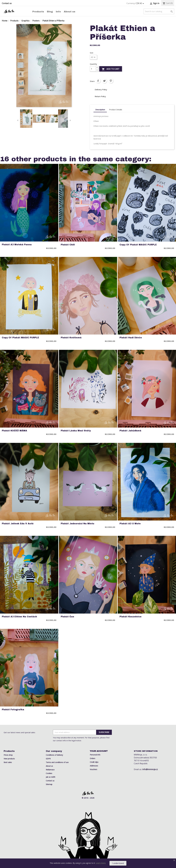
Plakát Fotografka (13, 710)
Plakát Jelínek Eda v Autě (18, 524)
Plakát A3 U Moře (130, 524)
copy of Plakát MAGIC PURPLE (138, 245)
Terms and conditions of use (57, 762)
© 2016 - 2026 (88, 798)
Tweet (104, 81)
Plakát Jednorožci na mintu (77, 524)
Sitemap (49, 784)
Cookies (49, 773)
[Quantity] (93, 69)
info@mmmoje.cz (150, 769)
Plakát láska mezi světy (76, 431)
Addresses (94, 766)
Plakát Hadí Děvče (131, 338)
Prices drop (8, 755)
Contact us (7, 3)
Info (58, 12)
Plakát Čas (67, 617)
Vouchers (93, 769)
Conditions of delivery (54, 755)
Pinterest (111, 81)
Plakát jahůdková (130, 431)
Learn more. (101, 863)
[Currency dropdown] (140, 3)
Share (98, 81)
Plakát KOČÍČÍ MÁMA (14, 431)
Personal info (95, 755)
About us (70, 12)
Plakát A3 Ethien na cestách (19, 617)
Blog (50, 12)
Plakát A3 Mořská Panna (17, 245)
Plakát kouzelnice (130, 617)
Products (38, 12)
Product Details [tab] (116, 110)
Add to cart (111, 69)
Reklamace (50, 770)
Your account (99, 751)
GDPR (48, 759)
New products (9, 759)
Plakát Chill (68, 245)
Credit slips (94, 762)
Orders (93, 758)
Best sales (8, 762)
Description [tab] (100, 110)
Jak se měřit (51, 777)
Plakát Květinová (71, 338)
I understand (118, 863)
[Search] (159, 11)
